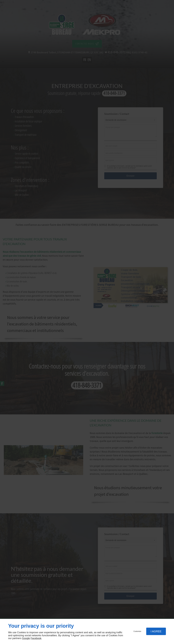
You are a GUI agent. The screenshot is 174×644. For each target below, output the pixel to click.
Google (26, 638)
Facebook (36, 638)
